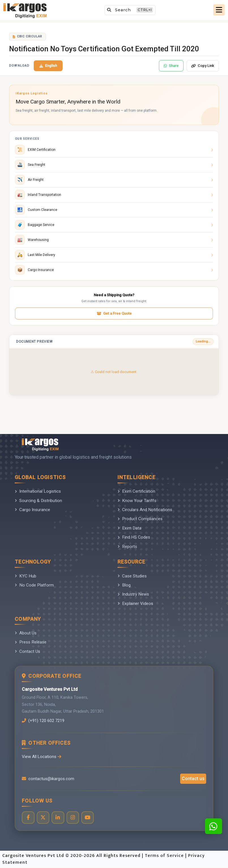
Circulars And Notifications (145, 510)
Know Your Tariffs (137, 501)
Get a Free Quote (114, 313)
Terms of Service (165, 856)
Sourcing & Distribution (38, 501)
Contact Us (27, 651)
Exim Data (129, 528)
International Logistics (38, 491)
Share (171, 66)
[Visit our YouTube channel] (88, 818)
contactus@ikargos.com (48, 779)
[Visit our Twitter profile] (43, 818)
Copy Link (203, 66)
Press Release (31, 642)
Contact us (193, 779)
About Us (26, 633)
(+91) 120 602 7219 (45, 721)
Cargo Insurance (32, 510)
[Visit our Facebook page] (28, 818)
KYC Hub (25, 576)
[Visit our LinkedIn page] (58, 818)
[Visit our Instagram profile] (73, 818)
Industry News (133, 594)
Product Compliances (140, 519)
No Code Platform (34, 585)
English (48, 66)
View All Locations (42, 757)
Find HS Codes (134, 537)
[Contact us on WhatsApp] (214, 826)
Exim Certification (136, 491)
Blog (124, 585)
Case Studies (132, 576)
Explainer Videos (135, 604)
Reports (127, 547)
